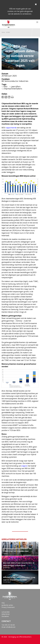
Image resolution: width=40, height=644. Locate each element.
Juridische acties (7, 605)
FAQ (3, 603)
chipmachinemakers (13, 89)
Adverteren (6, 614)
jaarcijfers (16, 86)
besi (5, 86)
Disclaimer (5, 616)
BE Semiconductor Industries (15, 81)
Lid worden (6, 612)
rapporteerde (11, 128)
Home (3, 32)
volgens (24, 466)
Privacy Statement (8, 607)
